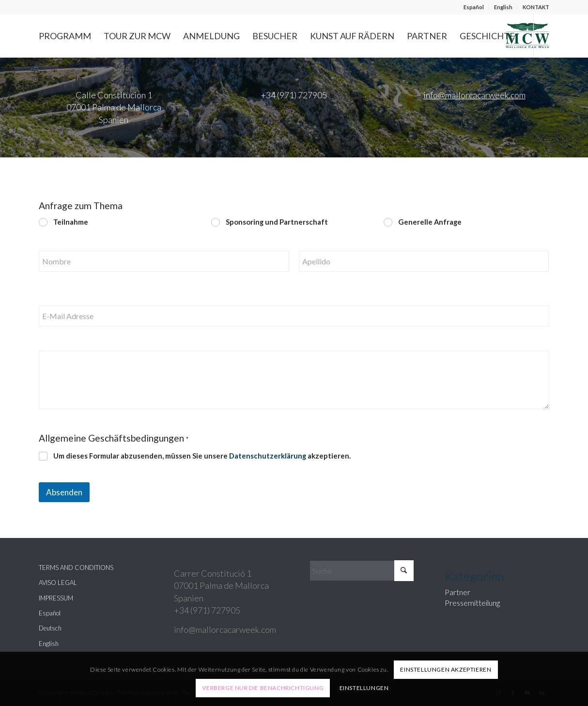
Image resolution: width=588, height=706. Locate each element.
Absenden (64, 492)
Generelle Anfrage (430, 222)
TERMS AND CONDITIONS (76, 568)
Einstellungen (364, 688)
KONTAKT (536, 7)
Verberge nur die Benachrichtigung (263, 688)
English (503, 7)
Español (474, 7)
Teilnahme (71, 222)
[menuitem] (474, 7)
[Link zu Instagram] (35, 79)
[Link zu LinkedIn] (79, 79)
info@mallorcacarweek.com (474, 95)
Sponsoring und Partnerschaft (277, 222)
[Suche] (362, 571)
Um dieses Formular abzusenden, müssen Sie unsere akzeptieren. (202, 456)
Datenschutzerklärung (268, 456)
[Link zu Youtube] (64, 79)
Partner (457, 592)
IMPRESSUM (56, 598)
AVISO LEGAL (58, 583)
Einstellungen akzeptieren (446, 669)
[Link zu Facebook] (50, 79)
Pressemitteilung (472, 603)
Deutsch (50, 628)
